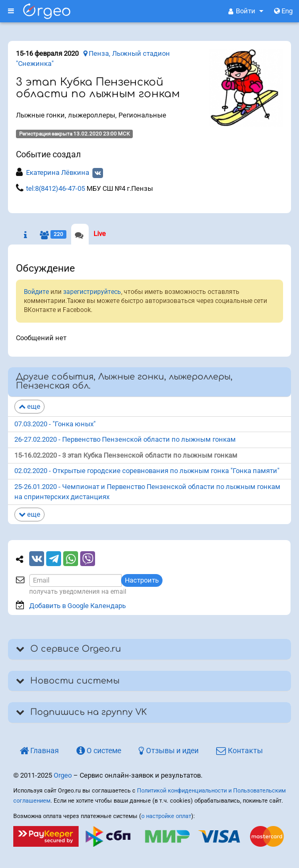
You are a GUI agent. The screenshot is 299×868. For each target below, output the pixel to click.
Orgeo (63, 775)
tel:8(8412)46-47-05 (55, 188)
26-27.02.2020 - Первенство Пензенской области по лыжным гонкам (125, 439)
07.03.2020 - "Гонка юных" (55, 424)
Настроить (142, 580)
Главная (39, 751)
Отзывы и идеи (169, 751)
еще (29, 406)
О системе (99, 751)
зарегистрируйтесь (92, 292)
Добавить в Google (78, 606)
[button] (246, 11)
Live (100, 234)
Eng (283, 11)
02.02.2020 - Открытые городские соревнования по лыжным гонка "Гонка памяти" (147, 471)
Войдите (36, 292)
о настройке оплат (166, 816)
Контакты (240, 751)
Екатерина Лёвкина (58, 172)
